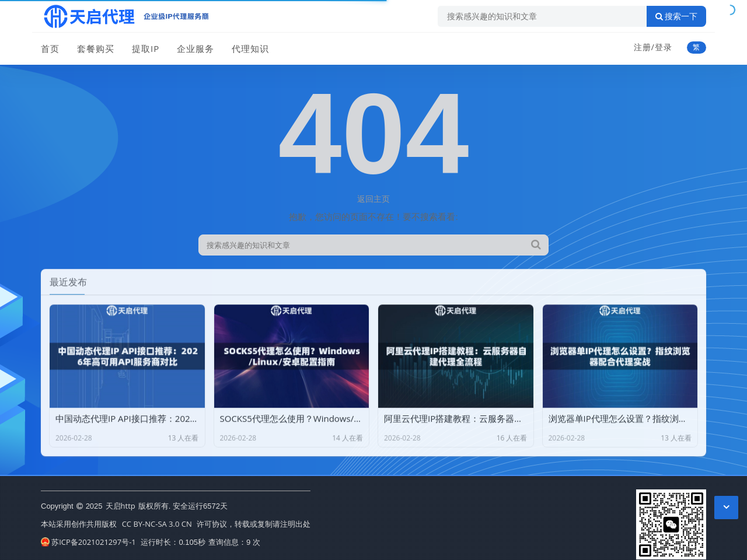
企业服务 (196, 48)
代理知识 (250, 48)
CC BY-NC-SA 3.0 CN (157, 524)
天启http (121, 506)
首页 (50, 48)
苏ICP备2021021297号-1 (88, 542)
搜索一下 (676, 16)
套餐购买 (96, 48)
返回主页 (373, 199)
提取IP (146, 48)
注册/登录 (653, 47)
